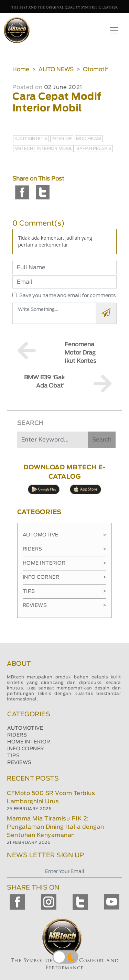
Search (102, 440)
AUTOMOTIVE (25, 728)
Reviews (65, 606)
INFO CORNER (26, 749)
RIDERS (17, 735)
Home (21, 69)
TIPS (13, 756)
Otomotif (95, 69)
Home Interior (65, 563)
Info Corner (65, 577)
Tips (65, 591)
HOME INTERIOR (29, 742)
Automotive (65, 535)
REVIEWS (19, 763)
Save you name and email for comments (68, 296)
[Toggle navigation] (114, 30)
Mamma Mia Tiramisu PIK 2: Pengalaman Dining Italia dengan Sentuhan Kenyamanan (56, 827)
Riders (65, 549)
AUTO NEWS (56, 69)
